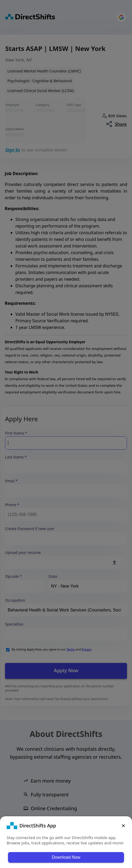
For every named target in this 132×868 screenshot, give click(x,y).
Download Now (66, 857)
